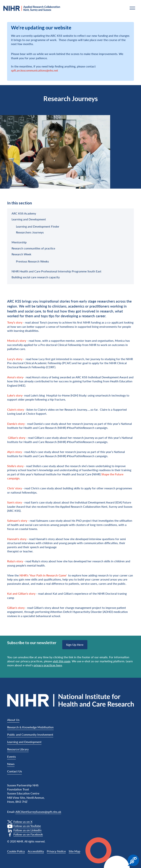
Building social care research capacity (36, 277)
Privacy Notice (56, 851)
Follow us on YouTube (27, 826)
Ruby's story (15, 561)
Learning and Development (24, 742)
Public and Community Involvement (30, 734)
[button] (132, 8)
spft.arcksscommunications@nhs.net (35, 70)
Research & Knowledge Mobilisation (30, 727)
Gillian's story (17, 438)
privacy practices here (48, 665)
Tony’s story (15, 322)
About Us (13, 720)
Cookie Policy (16, 851)
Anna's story (15, 377)
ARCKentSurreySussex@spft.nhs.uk (38, 812)
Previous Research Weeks (32, 261)
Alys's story (15, 452)
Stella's (12, 466)
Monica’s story (17, 341)
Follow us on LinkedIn (27, 830)
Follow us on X (23, 822)
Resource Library (18, 749)
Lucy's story (15, 359)
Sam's (11, 502)
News (11, 764)
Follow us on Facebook (28, 834)
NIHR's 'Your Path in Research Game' (43, 575)
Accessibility (36, 851)
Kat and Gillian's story (21, 593)
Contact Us (15, 771)
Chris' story (15, 488)
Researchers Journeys (30, 232)
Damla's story (16, 424)
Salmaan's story (17, 520)
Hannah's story (17, 539)
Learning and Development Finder (38, 226)
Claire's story (16, 409)
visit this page (62, 661)
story (20, 466)
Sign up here (75, 645)
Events (11, 757)
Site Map (74, 851)
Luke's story (15, 395)
